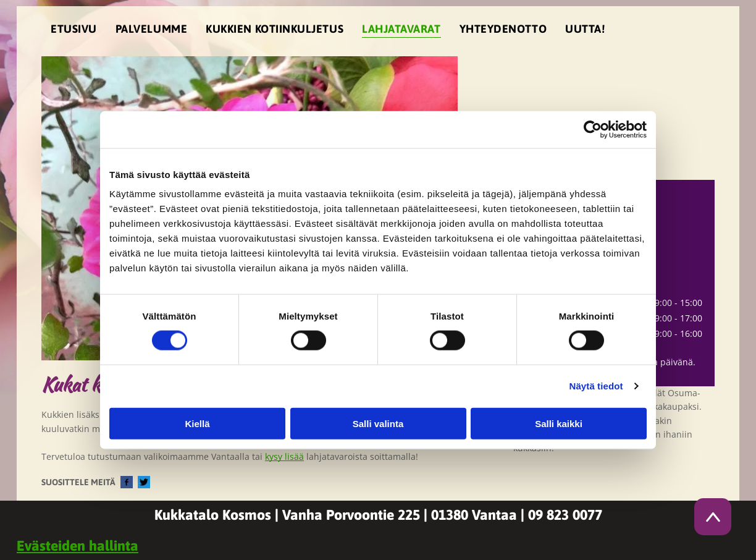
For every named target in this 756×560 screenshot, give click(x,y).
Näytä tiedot (596, 386)
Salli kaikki (559, 423)
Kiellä (197, 423)
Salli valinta (378, 423)
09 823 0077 (565, 515)
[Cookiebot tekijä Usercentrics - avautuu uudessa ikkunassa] (593, 130)
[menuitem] (74, 31)
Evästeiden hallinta (78, 546)
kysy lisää (284, 456)
